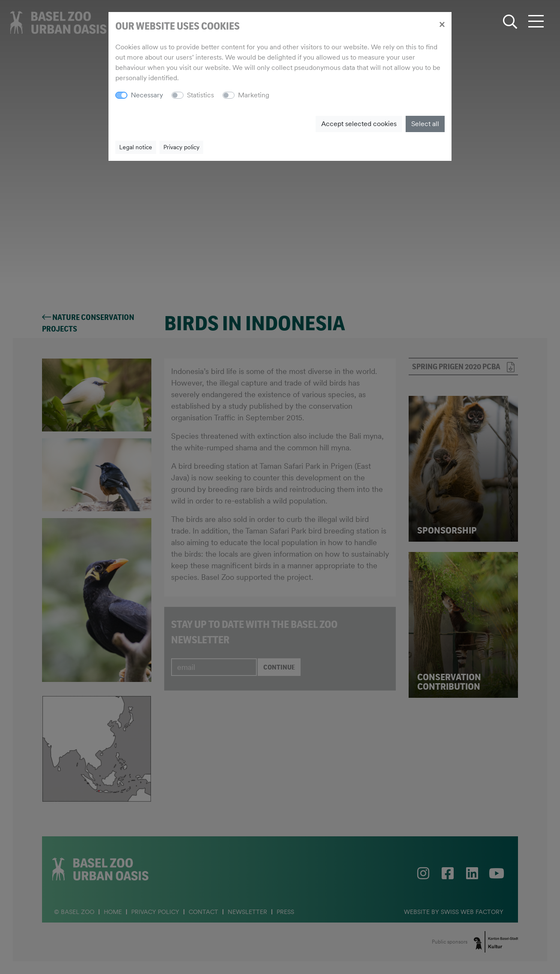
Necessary (147, 95)
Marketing (254, 95)
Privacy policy (181, 147)
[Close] (442, 24)
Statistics (200, 95)
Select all (425, 124)
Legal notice (136, 147)
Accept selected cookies (359, 124)
